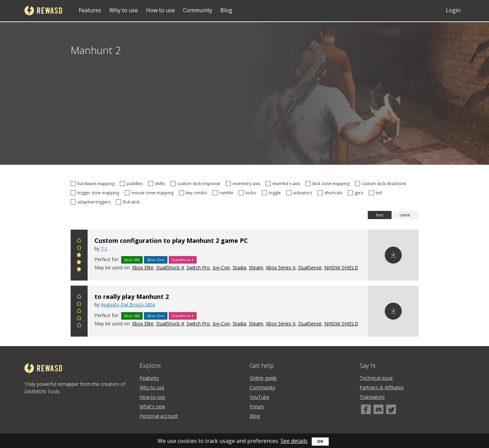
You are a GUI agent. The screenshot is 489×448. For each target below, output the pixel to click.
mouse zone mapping (150, 193)
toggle (272, 193)
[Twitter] (391, 409)
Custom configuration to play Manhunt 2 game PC (171, 240)
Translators (372, 397)
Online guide (263, 378)
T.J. (104, 248)
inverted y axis (244, 184)
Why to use (124, 10)
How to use (160, 10)
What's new (152, 406)
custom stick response (196, 184)
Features (90, 10)
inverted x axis (284, 184)
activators (300, 193)
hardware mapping (94, 184)
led (376, 193)
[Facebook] (366, 409)
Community (198, 10)
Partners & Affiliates (382, 387)
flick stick (129, 202)
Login (453, 10)
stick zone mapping (328, 184)
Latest (405, 215)
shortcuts (331, 193)
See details (294, 441)
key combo (194, 193)
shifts (158, 184)
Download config (393, 255)
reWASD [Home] (43, 11)
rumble (224, 193)
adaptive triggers (92, 202)
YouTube (259, 397)
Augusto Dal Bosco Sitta (128, 304)
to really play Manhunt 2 (132, 297)
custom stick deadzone (382, 184)
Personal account (159, 416)
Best (380, 215)
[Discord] (378, 409)
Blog (226, 10)
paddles (132, 184)
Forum (257, 406)
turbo (249, 193)
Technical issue (376, 378)
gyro (357, 193)
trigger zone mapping (96, 193)
